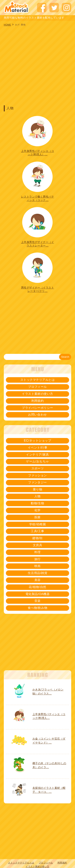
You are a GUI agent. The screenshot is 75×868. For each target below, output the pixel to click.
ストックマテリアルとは (37, 380)
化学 (37, 510)
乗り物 (37, 489)
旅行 (37, 559)
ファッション (37, 475)
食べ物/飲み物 (38, 608)
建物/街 (37, 538)
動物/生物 (37, 503)
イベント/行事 (38, 448)
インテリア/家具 (37, 455)
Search (65, 357)
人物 (37, 496)
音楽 (37, 601)
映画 (37, 566)
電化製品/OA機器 (38, 594)
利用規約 (38, 401)
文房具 (37, 545)
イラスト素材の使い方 (37, 394)
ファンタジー (37, 482)
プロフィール (37, 387)
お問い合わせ (37, 415)
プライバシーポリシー (37, 408)
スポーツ (38, 468)
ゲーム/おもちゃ (37, 461)
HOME (7, 25)
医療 (37, 517)
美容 (37, 580)
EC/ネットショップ (37, 441)
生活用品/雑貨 (38, 573)
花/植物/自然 (37, 587)
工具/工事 (37, 531)
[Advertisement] (36, 65)
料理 (37, 552)
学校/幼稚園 (37, 524)
